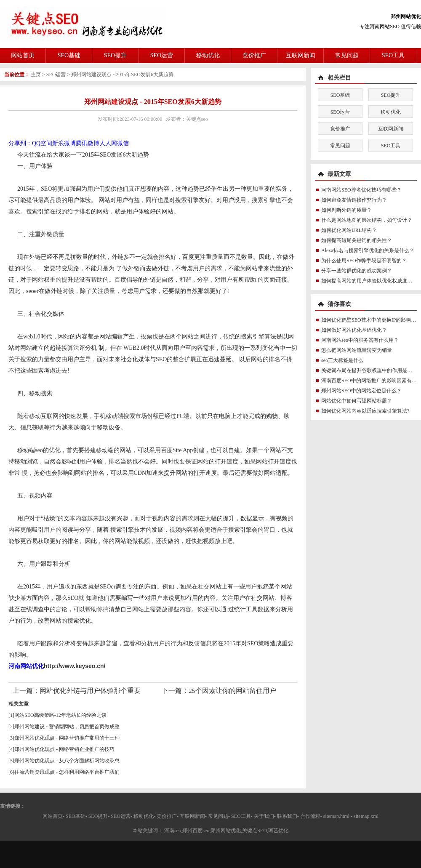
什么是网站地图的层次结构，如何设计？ (367, 220)
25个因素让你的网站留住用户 (232, 691)
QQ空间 (42, 143)
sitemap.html (336, 816)
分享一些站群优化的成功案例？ (357, 271)
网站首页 (23, 55)
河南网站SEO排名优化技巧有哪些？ (361, 190)
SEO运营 (162, 55)
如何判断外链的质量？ (346, 210)
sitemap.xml (366, 816)
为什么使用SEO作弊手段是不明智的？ (364, 261)
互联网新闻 (301, 55)
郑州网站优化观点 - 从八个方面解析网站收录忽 (67, 761)
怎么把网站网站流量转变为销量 (357, 350)
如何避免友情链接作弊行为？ (354, 200)
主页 (36, 75)
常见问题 (347, 55)
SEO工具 (393, 55)
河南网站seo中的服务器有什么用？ (360, 340)
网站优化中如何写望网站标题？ (357, 401)
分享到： (20, 143)
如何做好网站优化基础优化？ (354, 330)
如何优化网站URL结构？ (349, 230)
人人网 (108, 143)
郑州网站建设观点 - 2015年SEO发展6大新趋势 (122, 75)
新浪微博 (64, 143)
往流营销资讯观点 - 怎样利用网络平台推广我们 (67, 772)
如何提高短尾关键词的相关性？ (357, 240)
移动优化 (208, 55)
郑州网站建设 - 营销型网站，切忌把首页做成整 (67, 727)
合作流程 (310, 816)
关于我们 (264, 816)
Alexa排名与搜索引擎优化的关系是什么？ (368, 250)
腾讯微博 (88, 143)
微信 (123, 143)
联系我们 (287, 816)
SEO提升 (115, 55)
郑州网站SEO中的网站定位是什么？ (361, 391)
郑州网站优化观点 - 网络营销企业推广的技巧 (64, 749)
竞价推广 (254, 55)
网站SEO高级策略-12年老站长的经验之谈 (60, 715)
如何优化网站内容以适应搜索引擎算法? (365, 411)
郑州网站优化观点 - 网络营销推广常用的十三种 (67, 738)
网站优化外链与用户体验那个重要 (90, 691)
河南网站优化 (26, 666)
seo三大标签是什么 (342, 360)
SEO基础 (69, 55)
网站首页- (53, 816)
